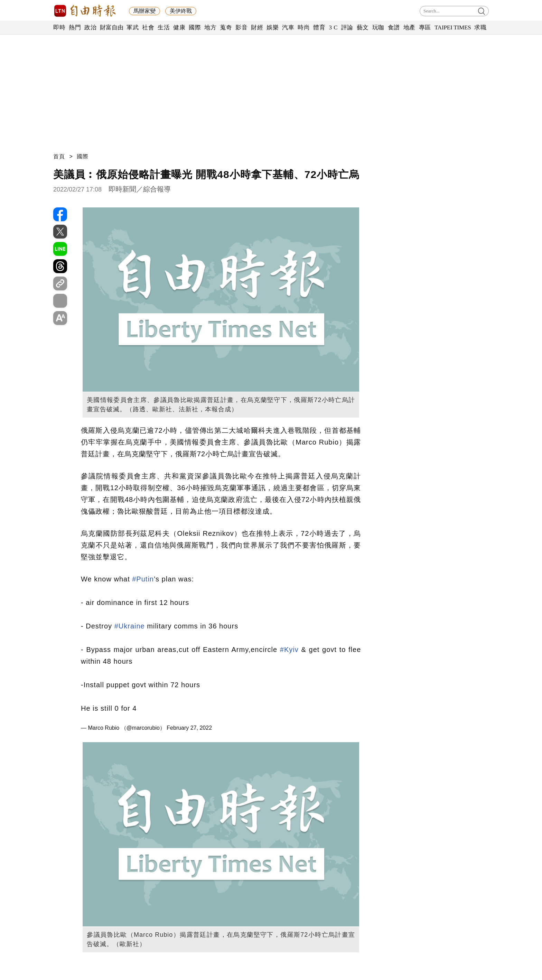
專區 (425, 27)
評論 (347, 27)
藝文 (363, 27)
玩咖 (378, 27)
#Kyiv (289, 650)
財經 (257, 27)
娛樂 (273, 27)
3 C (333, 27)
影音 (241, 27)
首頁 (59, 156)
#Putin (143, 579)
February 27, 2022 (189, 728)
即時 (59, 27)
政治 (90, 27)
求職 (480, 27)
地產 (409, 27)
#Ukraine (130, 626)
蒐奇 (226, 27)
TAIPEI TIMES (453, 27)
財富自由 (111, 27)
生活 (164, 27)
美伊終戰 (181, 11)
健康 (179, 27)
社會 (148, 27)
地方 (210, 27)
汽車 (288, 27)
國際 (195, 27)
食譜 (394, 27)
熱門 (75, 27)
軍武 (133, 27)
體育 (319, 27)
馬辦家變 (144, 11)
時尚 (304, 27)
